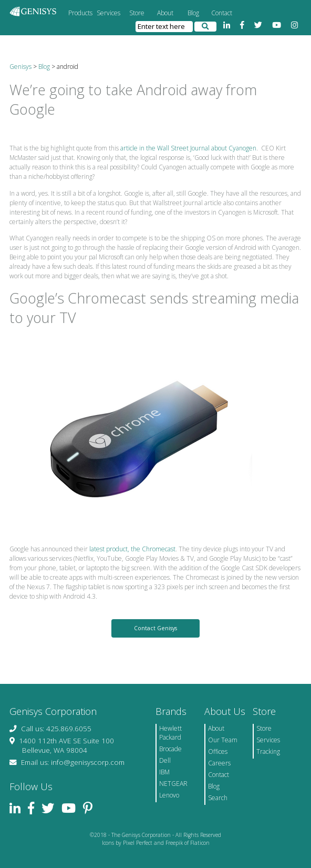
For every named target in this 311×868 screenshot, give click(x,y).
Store (137, 13)
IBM (164, 772)
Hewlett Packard (170, 733)
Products (80, 13)
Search (218, 798)
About (165, 13)
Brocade (170, 749)
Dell (165, 760)
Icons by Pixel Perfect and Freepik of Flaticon (156, 843)
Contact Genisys (155, 628)
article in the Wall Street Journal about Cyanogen (188, 148)
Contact (222, 13)
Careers (219, 763)
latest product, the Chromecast (132, 549)
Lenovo (169, 795)
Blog (193, 13)
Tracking (268, 751)
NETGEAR (173, 784)
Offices (218, 751)
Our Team (223, 740)
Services (108, 13)
